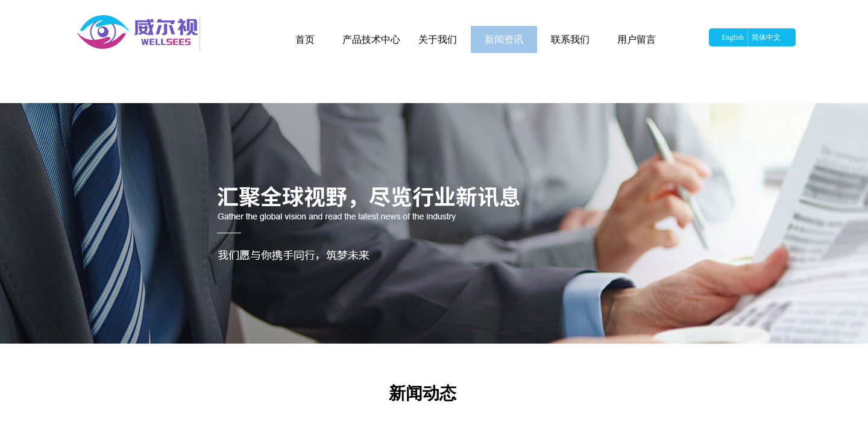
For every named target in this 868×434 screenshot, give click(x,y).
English (733, 37)
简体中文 (766, 37)
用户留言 (637, 39)
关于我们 (438, 39)
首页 (305, 39)
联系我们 (570, 39)
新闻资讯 (504, 39)
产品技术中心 (371, 39)
